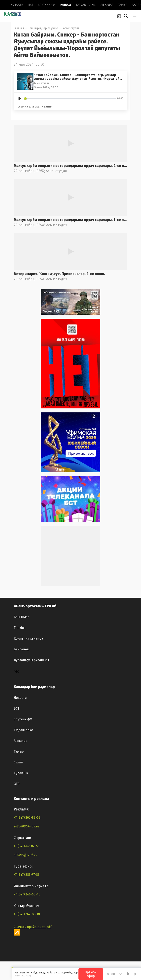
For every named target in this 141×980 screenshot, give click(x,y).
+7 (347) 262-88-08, (27, 818)
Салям (18, 762)
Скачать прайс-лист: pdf (33, 927)
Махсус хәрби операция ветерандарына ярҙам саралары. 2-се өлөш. (70, 166)
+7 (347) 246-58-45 (27, 894)
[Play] (20, 99)
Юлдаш (66, 5)
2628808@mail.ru (26, 826)
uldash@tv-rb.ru (25, 855)
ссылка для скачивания (35, 106)
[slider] (70, 99)
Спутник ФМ (47, 5)
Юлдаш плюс (86, 5)
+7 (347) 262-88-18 (27, 914)
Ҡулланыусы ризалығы (31, 660)
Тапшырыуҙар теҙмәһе (44, 28)
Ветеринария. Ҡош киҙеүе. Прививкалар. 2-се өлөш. (59, 274)
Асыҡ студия (71, 28)
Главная (19, 28)
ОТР (17, 784)
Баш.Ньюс (21, 617)
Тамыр (123, 5)
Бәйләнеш (22, 649)
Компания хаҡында (28, 638)
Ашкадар (107, 5)
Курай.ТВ (21, 773)
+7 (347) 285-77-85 (27, 875)
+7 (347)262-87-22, (27, 846)
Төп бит (20, 628)
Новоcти (17, 5)
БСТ (31, 5)
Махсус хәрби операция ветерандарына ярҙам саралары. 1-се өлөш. (70, 220)
